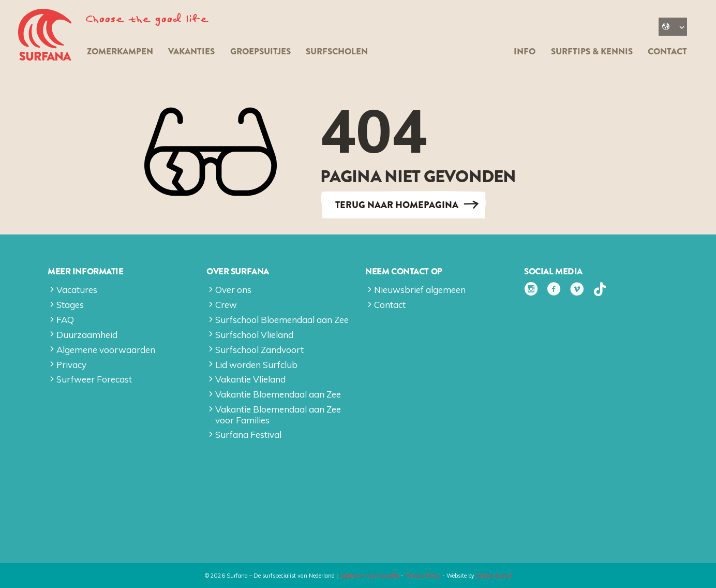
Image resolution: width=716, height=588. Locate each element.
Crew (226, 305)
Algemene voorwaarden (106, 350)
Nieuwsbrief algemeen (420, 290)
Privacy (71, 365)
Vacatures (77, 290)
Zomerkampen (120, 52)
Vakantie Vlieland (250, 379)
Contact (667, 52)
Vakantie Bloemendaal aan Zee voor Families (278, 414)
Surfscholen (337, 52)
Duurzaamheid (87, 335)
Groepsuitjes (260, 52)
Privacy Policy (423, 576)
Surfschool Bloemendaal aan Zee (282, 320)
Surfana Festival (248, 435)
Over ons (233, 290)
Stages (70, 305)
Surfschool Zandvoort (259, 350)
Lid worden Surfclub (256, 365)
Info (525, 52)
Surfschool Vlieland (254, 335)
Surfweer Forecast (94, 379)
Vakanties (191, 52)
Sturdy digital (494, 576)
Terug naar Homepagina (397, 205)
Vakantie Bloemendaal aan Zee (278, 394)
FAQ (65, 320)
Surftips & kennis (592, 52)
